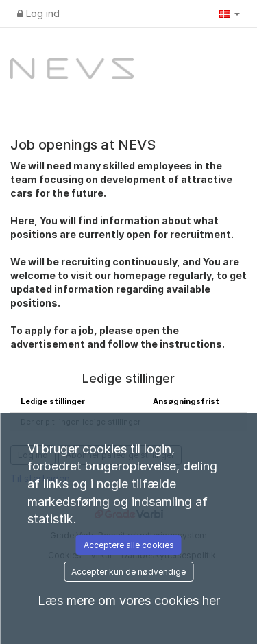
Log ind (38, 13)
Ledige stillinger (53, 401)
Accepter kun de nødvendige (128, 572)
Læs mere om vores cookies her (129, 600)
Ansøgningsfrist (186, 401)
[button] (230, 14)
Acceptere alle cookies (129, 545)
